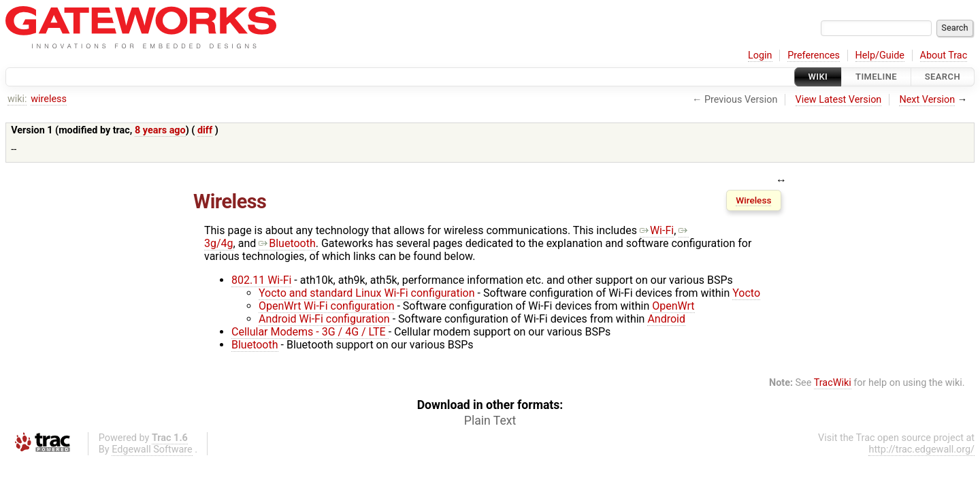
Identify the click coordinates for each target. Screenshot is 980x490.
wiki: (17, 99)
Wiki (818, 77)
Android (666, 319)
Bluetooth (287, 243)
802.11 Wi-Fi (261, 280)
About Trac (944, 55)
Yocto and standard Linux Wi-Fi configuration (367, 293)
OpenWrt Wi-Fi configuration (326, 306)
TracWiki (833, 383)
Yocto (746, 293)
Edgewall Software (152, 450)
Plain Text (490, 421)
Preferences (814, 55)
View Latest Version (839, 100)
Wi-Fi (657, 230)
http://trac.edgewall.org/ (921, 450)
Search (943, 77)
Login (760, 55)
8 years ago (160, 130)
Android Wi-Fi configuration (324, 319)
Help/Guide (880, 55)
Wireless (753, 200)
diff (205, 130)
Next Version (927, 100)
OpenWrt (673, 306)
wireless (49, 99)
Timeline (876, 77)
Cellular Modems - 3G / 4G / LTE (310, 332)
